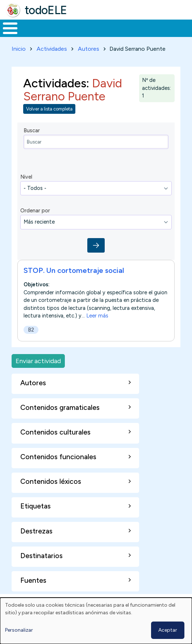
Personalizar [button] (19, 630)
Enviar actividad (38, 361)
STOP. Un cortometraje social (74, 270)
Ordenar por (35, 211)
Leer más (97, 316)
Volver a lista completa (49, 109)
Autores (89, 49)
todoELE (46, 10)
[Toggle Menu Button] (10, 28)
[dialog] (96, 621)
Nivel (26, 177)
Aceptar (168, 630)
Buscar (32, 130)
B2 (31, 330)
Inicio (19, 49)
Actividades (52, 49)
